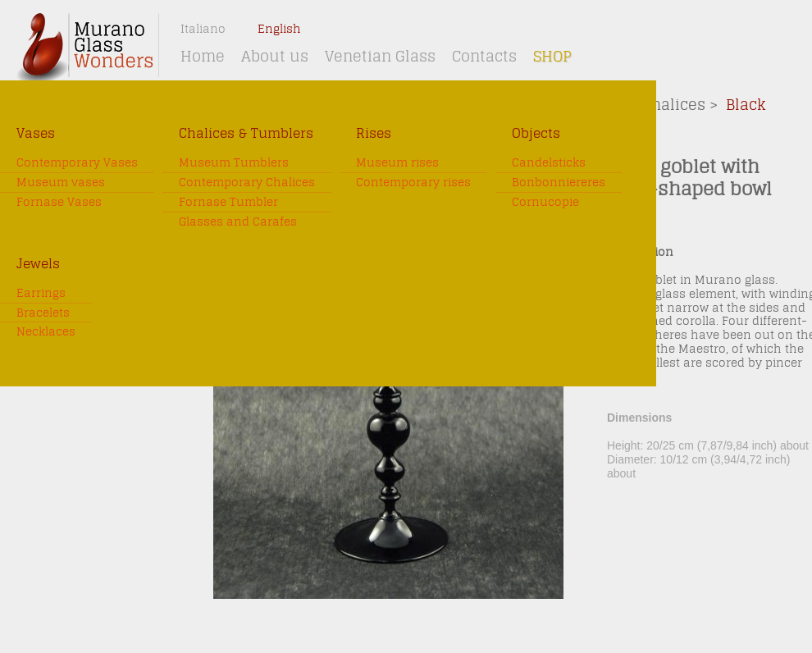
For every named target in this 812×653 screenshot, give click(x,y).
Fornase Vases (59, 202)
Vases (36, 133)
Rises (374, 133)
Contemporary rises (413, 183)
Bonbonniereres (559, 183)
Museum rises (397, 163)
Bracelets (43, 313)
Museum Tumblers (234, 163)
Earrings (41, 293)
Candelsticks (549, 163)
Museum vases (61, 183)
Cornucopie (545, 202)
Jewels (38, 264)
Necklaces (46, 332)
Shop (552, 56)
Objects (536, 133)
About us (275, 56)
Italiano (203, 29)
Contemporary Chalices (247, 183)
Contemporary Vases (77, 163)
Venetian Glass (380, 56)
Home (203, 56)
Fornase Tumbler (228, 202)
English (279, 29)
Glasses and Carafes (238, 222)
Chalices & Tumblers (246, 133)
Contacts (484, 56)
